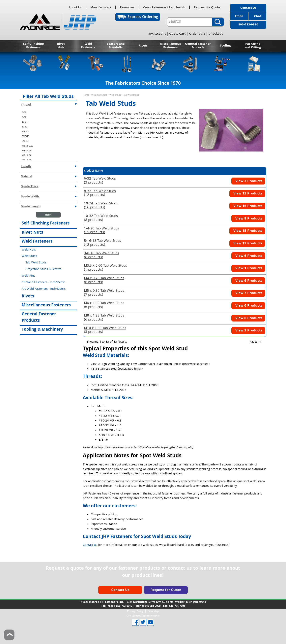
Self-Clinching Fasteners (33, 46)
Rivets (143, 46)
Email (239, 17)
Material (49, 176)
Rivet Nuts (61, 46)
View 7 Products (248, 293)
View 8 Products (248, 219)
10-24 (25, 122)
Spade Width (49, 196)
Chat (257, 17)
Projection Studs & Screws (43, 269)
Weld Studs (115, 95)
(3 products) (100, 181)
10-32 (25, 127)
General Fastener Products (198, 46)
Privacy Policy (135, 611)
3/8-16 (25, 141)
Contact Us (248, 8)
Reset (48, 215)
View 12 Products (247, 194)
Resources (127, 7)
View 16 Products (247, 206)
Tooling (225, 46)
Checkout (216, 34)
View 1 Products (248, 269)
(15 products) (101, 231)
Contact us (90, 545)
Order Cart (197, 34)
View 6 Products (248, 256)
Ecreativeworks (151, 616)
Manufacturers (101, 7)
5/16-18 (26, 136)
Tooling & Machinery (42, 330)
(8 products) (101, 218)
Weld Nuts (29, 250)
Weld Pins (28, 276)
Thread (49, 104)
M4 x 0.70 (27, 151)
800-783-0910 (248, 25)
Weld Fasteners (88, 46)
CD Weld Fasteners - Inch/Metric (43, 283)
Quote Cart (177, 34)
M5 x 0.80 (27, 155)
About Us (75, 7)
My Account (157, 34)
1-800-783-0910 (123, 606)
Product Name (93, 171)
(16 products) (101, 206)
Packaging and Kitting (253, 46)
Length (49, 166)
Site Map (154, 611)
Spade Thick (49, 186)
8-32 (24, 117)
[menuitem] (48, 112)
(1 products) (105, 268)
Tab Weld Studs (36, 263)
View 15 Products (247, 231)
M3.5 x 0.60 (28, 146)
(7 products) (104, 293)
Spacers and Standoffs (116, 46)
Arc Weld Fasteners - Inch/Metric (44, 289)
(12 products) (100, 193)
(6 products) (101, 256)
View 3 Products (248, 181)
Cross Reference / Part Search (164, 7)
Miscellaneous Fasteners (171, 46)
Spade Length (49, 206)
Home (86, 95)
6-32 (24, 112)
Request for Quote (207, 7)
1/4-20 (25, 131)
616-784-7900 (153, 606)
